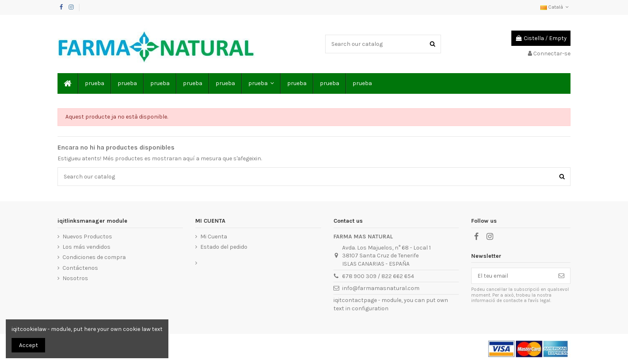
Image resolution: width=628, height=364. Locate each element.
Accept (29, 345)
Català (555, 7)
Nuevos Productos (87, 237)
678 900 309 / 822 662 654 (378, 276)
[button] (261, 83)
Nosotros (75, 278)
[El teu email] (512, 276)
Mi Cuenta (214, 237)
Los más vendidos (86, 247)
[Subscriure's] (561, 276)
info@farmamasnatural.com (381, 288)
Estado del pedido (224, 247)
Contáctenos (80, 268)
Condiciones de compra (94, 257)
